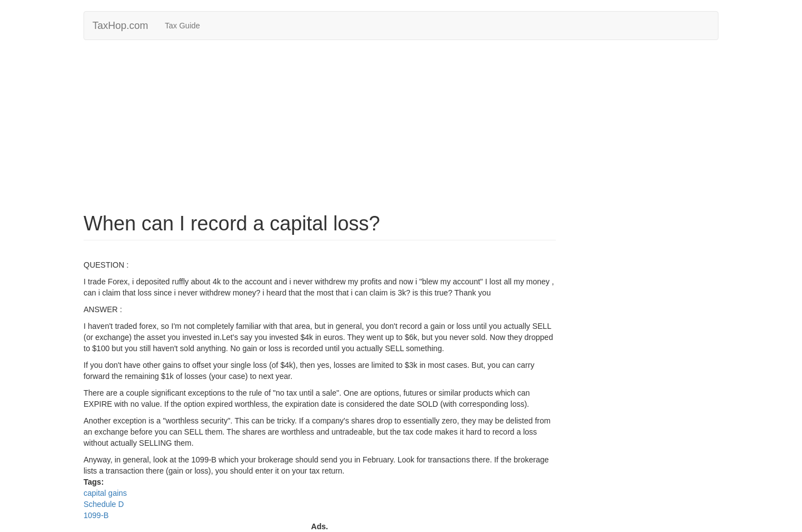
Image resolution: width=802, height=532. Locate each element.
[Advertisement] (401, 129)
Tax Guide (182, 26)
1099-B (96, 515)
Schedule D (104, 504)
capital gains (105, 493)
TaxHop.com (120, 26)
